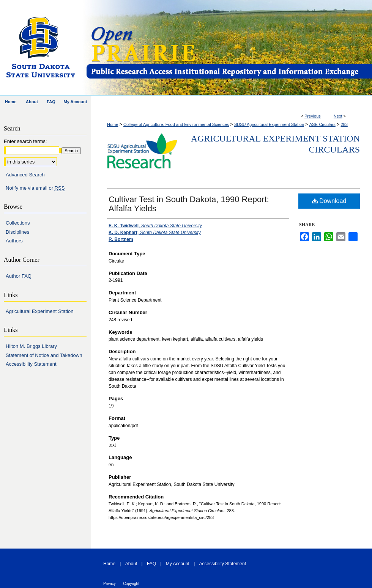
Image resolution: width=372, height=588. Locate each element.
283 (344, 124)
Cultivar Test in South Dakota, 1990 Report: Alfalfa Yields (189, 204)
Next (338, 116)
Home (113, 124)
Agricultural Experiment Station (39, 311)
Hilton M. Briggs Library (31, 346)
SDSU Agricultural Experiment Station (269, 124)
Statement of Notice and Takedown (44, 355)
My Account (178, 564)
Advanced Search (25, 175)
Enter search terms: (25, 141)
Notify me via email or (35, 188)
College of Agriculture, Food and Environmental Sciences (176, 124)
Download (329, 201)
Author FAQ (19, 276)
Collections (18, 223)
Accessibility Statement (31, 364)
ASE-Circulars (322, 124)
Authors (14, 241)
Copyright (131, 584)
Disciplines (17, 232)
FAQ (151, 564)
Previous (313, 116)
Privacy (110, 584)
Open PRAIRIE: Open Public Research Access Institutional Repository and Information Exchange (229, 48)
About (131, 564)
